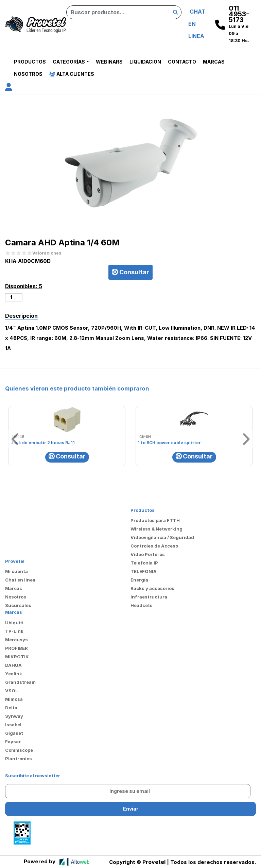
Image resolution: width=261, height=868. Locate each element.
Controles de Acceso (154, 546)
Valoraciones (47, 253)
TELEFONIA (144, 571)
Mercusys (16, 640)
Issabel (13, 725)
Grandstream (20, 682)
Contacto (182, 62)
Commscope (19, 750)
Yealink (14, 674)
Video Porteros (148, 554)
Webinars (109, 62)
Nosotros (28, 74)
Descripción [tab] (21, 316)
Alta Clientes (72, 74)
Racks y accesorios (152, 588)
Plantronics (19, 759)
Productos (30, 62)
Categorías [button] (69, 62)
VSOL (12, 691)
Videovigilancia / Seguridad (162, 537)
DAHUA (13, 665)
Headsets (142, 605)
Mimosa (14, 699)
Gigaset (14, 733)
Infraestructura (149, 597)
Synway (14, 716)
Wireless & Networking (156, 529)
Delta (11, 708)
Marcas (214, 62)
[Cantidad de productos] (14, 297)
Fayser (13, 742)
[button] (9, 88)
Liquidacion (145, 62)
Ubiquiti (14, 623)
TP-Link (14, 631)
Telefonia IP (144, 563)
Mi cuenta (16, 571)
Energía (139, 580)
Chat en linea (20, 580)
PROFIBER (16, 648)
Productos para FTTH (155, 520)
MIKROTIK (17, 657)
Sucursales (18, 605)
